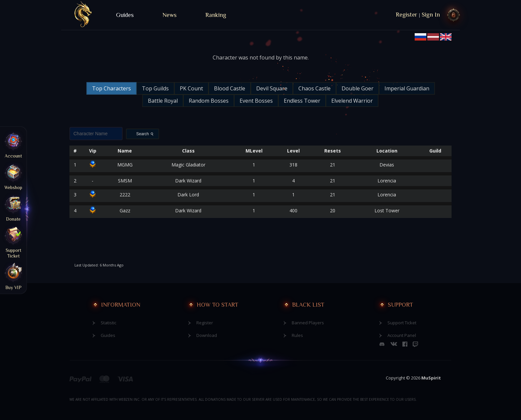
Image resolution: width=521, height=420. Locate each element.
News (169, 15)
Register (407, 15)
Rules (297, 335)
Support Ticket (402, 323)
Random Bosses (209, 101)
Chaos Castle (314, 88)
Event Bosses (256, 101)
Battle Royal (163, 101)
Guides (125, 15)
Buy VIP (13, 276)
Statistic (108, 323)
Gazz (125, 210)
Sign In (431, 15)
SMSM (125, 181)
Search (146, 134)
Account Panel (402, 335)
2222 (125, 195)
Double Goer (358, 88)
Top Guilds (155, 88)
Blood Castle (230, 88)
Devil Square (272, 88)
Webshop (13, 176)
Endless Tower (302, 101)
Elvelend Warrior (352, 101)
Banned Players (308, 323)
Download (207, 335)
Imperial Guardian (407, 88)
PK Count (191, 88)
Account (13, 144)
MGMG (125, 165)
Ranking (216, 15)
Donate (13, 207)
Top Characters (111, 88)
